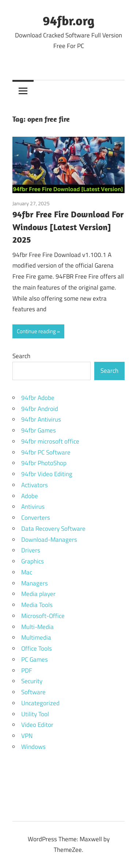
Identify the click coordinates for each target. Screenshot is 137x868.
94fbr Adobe (38, 398)
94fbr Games (39, 430)
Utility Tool (35, 714)
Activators (35, 485)
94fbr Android (40, 409)
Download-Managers (49, 540)
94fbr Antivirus (41, 419)
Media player (38, 594)
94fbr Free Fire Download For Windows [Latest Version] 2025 (68, 227)
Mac (27, 572)
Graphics (33, 561)
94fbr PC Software (46, 452)
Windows (33, 747)
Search (21, 356)
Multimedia (36, 637)
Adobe (30, 496)
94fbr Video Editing (47, 474)
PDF (27, 670)
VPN (27, 736)
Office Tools (37, 648)
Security (32, 681)
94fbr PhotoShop (44, 463)
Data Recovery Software (53, 529)
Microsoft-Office (43, 616)
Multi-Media (37, 627)
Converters (36, 518)
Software (33, 692)
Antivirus (33, 507)
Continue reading (36, 331)
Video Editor (37, 725)
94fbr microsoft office (50, 441)
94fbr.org (68, 20)
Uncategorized (40, 703)
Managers (35, 583)
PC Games (35, 659)
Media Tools (37, 605)
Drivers (31, 550)
